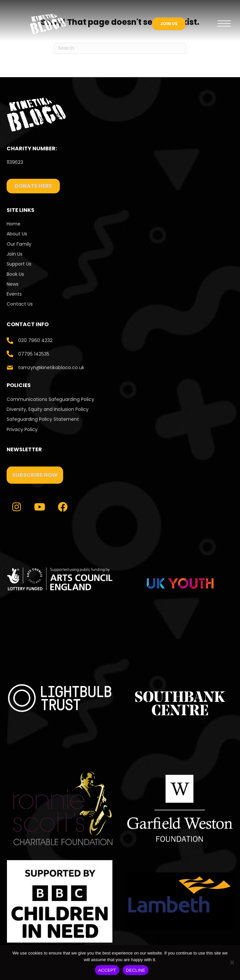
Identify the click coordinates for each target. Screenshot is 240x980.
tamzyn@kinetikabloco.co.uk (51, 367)
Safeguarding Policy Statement (43, 419)
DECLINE (136, 970)
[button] (35, 475)
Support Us (19, 264)
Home (14, 224)
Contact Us (20, 304)
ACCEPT (107, 970)
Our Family (19, 244)
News (13, 284)
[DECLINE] (232, 962)
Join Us (15, 254)
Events (14, 294)
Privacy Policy (22, 429)
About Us (17, 234)
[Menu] (224, 24)
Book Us (15, 274)
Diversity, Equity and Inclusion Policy (48, 409)
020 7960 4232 (35, 340)
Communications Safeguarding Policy (50, 399)
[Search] (120, 48)
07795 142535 (34, 354)
